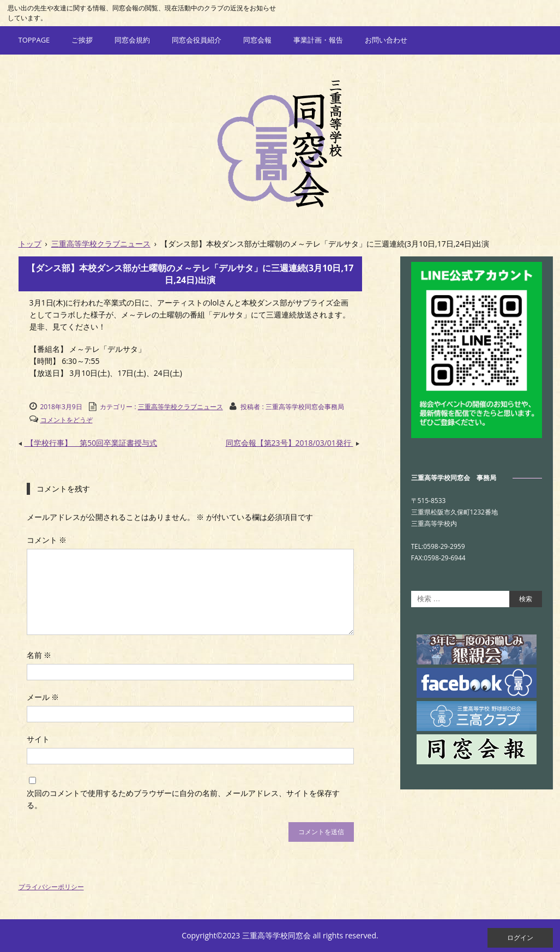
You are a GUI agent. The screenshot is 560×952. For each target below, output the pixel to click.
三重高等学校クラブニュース (180, 407)
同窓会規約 (132, 40)
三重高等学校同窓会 (280, 143)
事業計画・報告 (318, 40)
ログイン (520, 938)
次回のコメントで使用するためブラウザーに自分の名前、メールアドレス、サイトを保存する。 (183, 799)
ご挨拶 (82, 40)
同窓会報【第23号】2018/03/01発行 (294, 443)
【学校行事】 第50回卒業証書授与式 (88, 443)
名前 (39, 655)
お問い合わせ (386, 40)
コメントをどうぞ (67, 420)
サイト (38, 739)
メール (43, 697)
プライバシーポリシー (51, 887)
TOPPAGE (34, 40)
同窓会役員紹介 (197, 40)
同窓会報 (257, 40)
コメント (47, 540)
